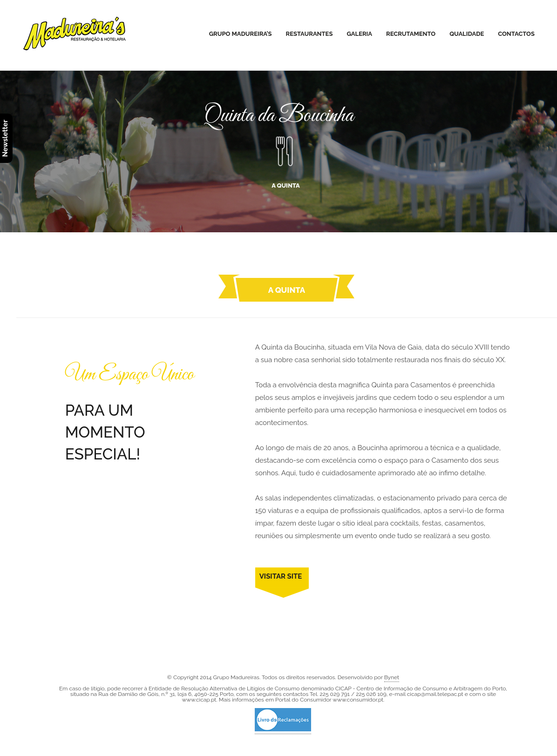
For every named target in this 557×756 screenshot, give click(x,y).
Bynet (392, 677)
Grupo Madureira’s (241, 34)
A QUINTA (285, 159)
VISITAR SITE (281, 576)
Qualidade (467, 34)
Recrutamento (411, 34)
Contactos (516, 34)
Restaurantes (309, 34)
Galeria (359, 34)
